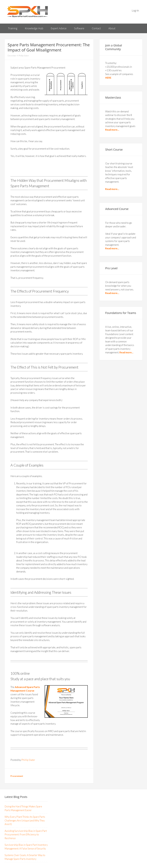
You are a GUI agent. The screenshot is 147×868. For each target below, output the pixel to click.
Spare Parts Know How (28, 11)
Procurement (17, 776)
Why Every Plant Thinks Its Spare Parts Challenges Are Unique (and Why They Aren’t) (25, 820)
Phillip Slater (28, 760)
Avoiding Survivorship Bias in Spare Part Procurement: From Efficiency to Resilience (26, 835)
